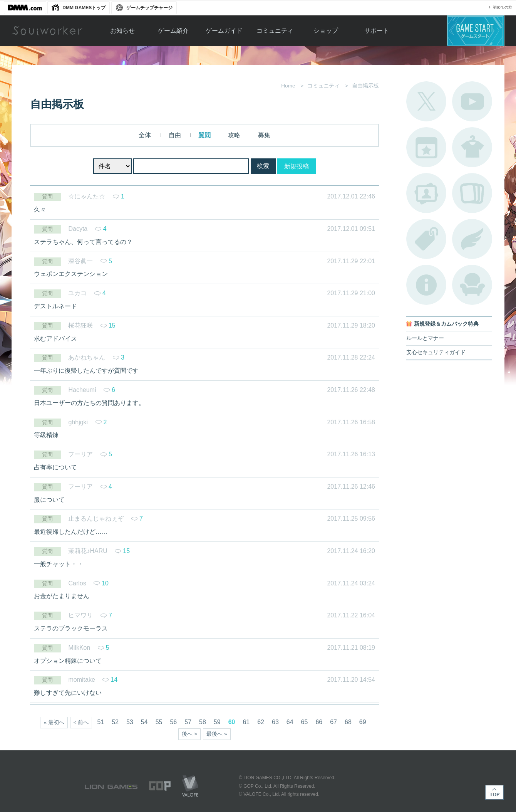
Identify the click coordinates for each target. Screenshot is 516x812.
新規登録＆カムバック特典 (446, 324)
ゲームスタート (476, 31)
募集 (264, 135)
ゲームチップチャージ (149, 8)
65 (305, 722)
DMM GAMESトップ (84, 8)
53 (130, 722)
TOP (494, 792)
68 (348, 722)
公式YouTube (472, 101)
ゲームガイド (224, 31)
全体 (145, 135)
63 (275, 722)
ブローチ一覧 (472, 239)
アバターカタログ (472, 147)
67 (333, 722)
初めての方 (503, 7)
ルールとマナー (425, 338)
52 (115, 722)
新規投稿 (297, 166)
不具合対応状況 (426, 285)
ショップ (326, 31)
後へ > (189, 734)
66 (319, 722)
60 (232, 722)
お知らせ (122, 31)
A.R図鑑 (472, 193)
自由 (175, 135)
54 (144, 722)
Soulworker (47, 31)
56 (173, 722)
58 (203, 722)
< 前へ (81, 722)
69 (363, 722)
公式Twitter (426, 101)
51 (101, 722)
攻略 (234, 135)
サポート (377, 31)
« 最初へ (54, 722)
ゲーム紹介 (173, 31)
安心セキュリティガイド (436, 352)
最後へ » (217, 734)
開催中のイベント (426, 147)
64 (290, 722)
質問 (204, 135)
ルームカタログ (472, 285)
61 (246, 722)
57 (188, 722)
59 (217, 722)
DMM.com (25, 8)
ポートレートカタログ (426, 193)
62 (261, 722)
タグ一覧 (426, 239)
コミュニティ (275, 31)
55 (159, 722)
